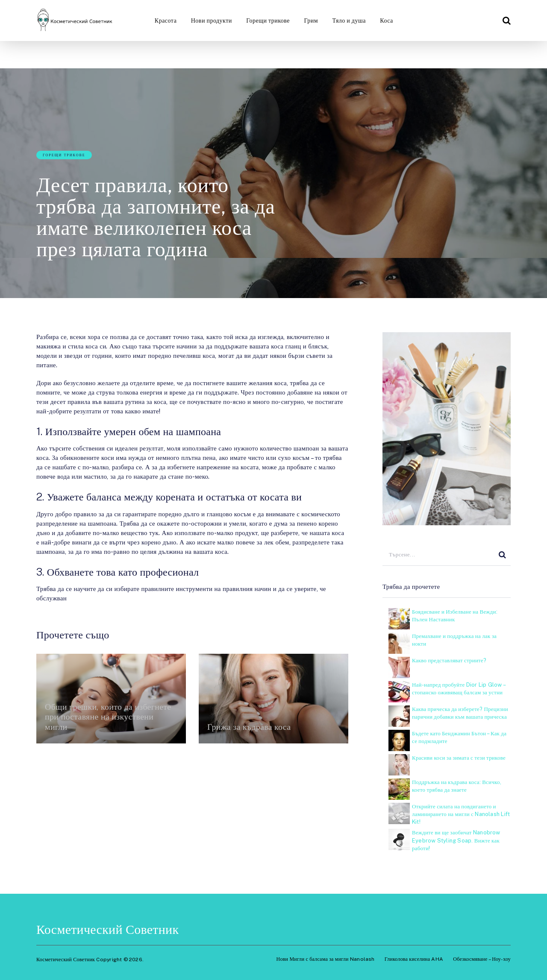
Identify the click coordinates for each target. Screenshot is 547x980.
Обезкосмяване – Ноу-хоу (482, 959)
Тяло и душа (349, 20)
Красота (165, 20)
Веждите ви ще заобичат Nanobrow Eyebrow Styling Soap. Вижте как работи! (456, 840)
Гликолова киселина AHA (414, 959)
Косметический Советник (107, 929)
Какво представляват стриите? (449, 660)
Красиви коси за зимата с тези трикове (459, 758)
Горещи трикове (268, 20)
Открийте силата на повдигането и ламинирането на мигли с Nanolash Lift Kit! (461, 814)
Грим (311, 20)
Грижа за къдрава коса (249, 727)
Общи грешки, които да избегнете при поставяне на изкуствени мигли (108, 717)
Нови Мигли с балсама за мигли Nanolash (326, 959)
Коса (387, 20)
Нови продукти (211, 20)
